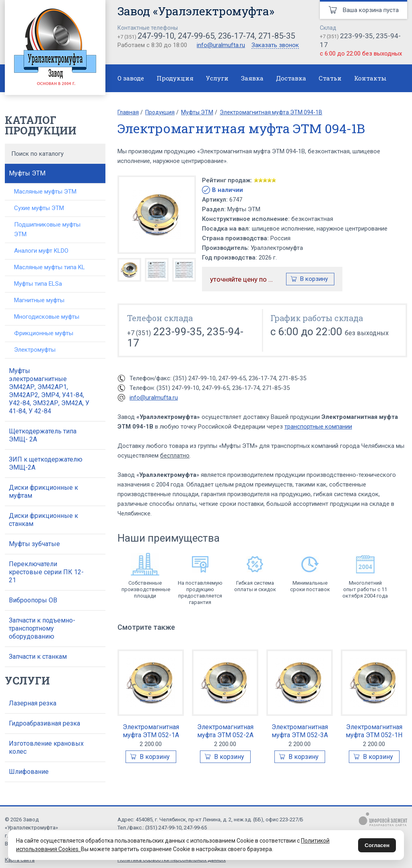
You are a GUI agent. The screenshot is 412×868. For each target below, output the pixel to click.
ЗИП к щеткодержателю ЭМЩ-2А (46, 463)
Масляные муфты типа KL (49, 267)
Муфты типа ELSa (38, 284)
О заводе (131, 78)
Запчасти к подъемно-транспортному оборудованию (42, 628)
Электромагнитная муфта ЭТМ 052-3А (300, 731)
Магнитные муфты (39, 300)
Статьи (330, 78)
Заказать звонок (275, 45)
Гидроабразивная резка (44, 723)
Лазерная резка (33, 703)
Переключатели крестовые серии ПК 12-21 (46, 572)
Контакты (370, 78)
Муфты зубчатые (34, 544)
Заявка (252, 78)
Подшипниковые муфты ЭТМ (47, 229)
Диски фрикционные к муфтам (43, 492)
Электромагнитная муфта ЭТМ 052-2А (225, 731)
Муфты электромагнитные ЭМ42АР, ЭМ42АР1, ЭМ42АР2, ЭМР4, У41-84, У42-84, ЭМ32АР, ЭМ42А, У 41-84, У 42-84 (49, 391)
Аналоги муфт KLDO (41, 251)
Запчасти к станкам (38, 657)
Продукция (175, 78)
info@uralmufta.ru (221, 45)
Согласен (377, 845)
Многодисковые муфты (47, 317)
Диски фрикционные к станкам (43, 520)
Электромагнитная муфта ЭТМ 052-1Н (374, 731)
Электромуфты (35, 350)
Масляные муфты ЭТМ (45, 192)
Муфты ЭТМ (27, 173)
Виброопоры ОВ (33, 600)
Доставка (291, 78)
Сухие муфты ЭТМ (39, 208)
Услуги (217, 78)
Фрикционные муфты (44, 333)
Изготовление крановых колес (46, 747)
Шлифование (29, 772)
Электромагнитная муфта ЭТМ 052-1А (151, 731)
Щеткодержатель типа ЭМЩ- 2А (43, 435)
